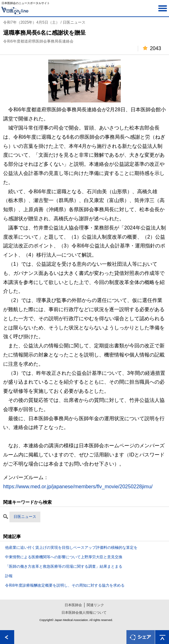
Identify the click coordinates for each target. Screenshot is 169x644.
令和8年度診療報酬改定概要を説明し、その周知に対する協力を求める (65, 585)
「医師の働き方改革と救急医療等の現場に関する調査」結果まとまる (64, 566)
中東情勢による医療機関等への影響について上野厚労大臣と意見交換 (64, 557)
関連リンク (95, 605)
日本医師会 (73, 605)
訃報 (9, 576)
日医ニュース (25, 517)
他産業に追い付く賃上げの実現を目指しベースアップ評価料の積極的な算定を (71, 548)
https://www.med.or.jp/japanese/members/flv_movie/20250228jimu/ (78, 487)
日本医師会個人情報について (84, 612)
